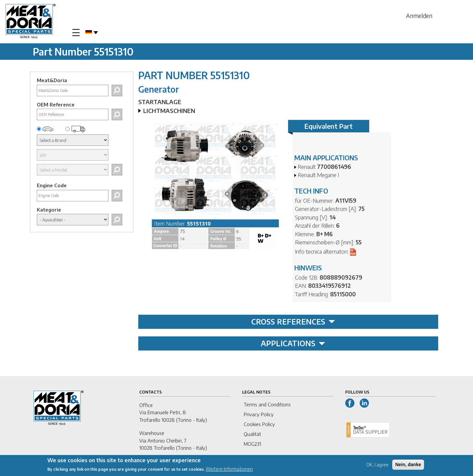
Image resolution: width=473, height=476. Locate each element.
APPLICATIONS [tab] (293, 343)
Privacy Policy (259, 414)
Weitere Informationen (229, 469)
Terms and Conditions (267, 404)
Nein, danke (408, 465)
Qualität (252, 434)
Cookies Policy (259, 424)
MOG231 (252, 444)
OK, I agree (377, 465)
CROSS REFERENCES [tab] (293, 322)
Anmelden (419, 16)
